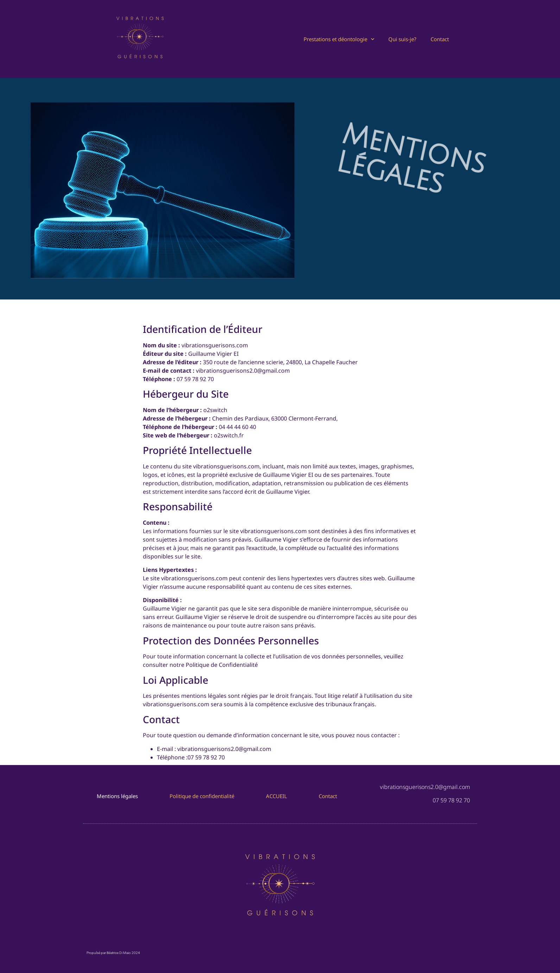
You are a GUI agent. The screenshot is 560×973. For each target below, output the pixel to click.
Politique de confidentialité (202, 796)
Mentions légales (117, 796)
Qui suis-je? (402, 39)
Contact (440, 39)
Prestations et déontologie (339, 39)
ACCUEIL (276, 796)
